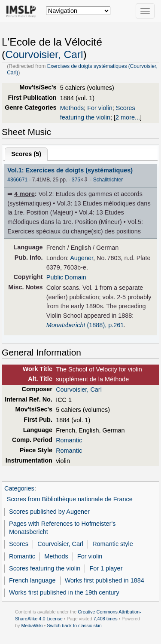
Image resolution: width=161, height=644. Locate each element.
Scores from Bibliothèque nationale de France (70, 499)
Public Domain (66, 277)
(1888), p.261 (85, 325)
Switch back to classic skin (74, 626)
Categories (19, 488)
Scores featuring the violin (45, 568)
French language (32, 580)
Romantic (69, 440)
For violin (100, 108)
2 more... (128, 117)
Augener (82, 258)
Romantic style (113, 544)
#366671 (17, 180)
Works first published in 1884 (105, 580)
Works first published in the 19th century (64, 592)
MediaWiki (32, 626)
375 (76, 180)
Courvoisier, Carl (44, 54)
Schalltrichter (108, 180)
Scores (19, 544)
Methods (72, 108)
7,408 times (106, 619)
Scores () (26, 154)
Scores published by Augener (49, 512)
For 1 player (106, 568)
